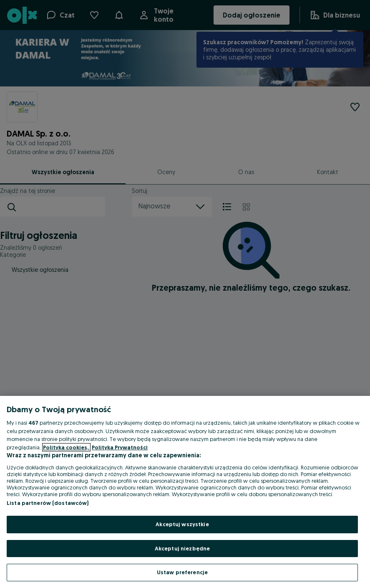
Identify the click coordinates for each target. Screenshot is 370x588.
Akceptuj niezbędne (182, 548)
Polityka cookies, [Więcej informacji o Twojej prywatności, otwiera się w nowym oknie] (66, 447)
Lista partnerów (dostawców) (48, 503)
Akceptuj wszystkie (182, 524)
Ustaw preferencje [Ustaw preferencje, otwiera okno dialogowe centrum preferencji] (182, 572)
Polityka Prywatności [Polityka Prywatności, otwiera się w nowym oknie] (120, 447)
